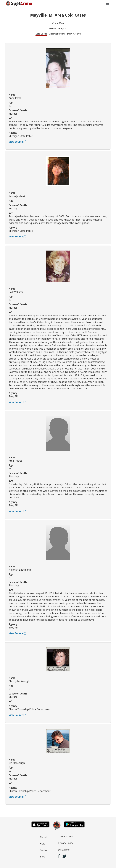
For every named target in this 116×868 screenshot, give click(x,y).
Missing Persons (57, 34)
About (43, 837)
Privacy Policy (66, 843)
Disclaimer (64, 850)
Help (43, 844)
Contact (44, 850)
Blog (43, 857)
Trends (52, 28)
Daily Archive (74, 34)
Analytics (63, 28)
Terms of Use (66, 836)
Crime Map (58, 23)
